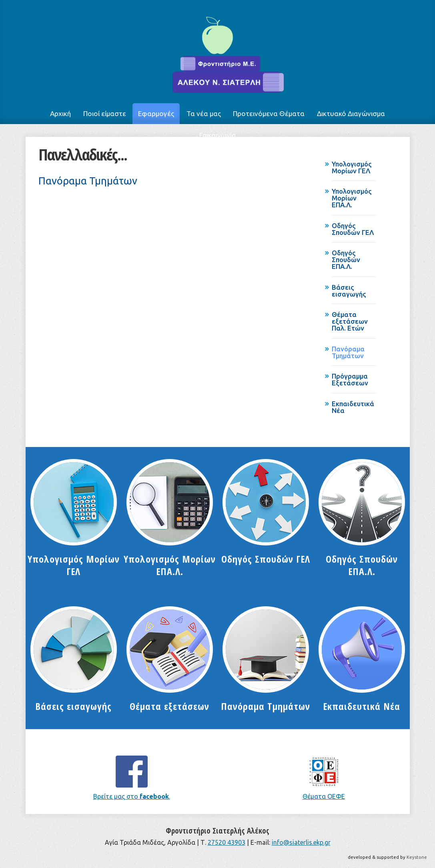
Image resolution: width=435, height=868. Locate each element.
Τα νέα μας (204, 113)
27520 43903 (227, 842)
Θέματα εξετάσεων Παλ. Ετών (350, 321)
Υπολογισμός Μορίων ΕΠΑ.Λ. (352, 198)
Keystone (417, 857)
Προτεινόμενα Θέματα (269, 113)
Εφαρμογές (156, 113)
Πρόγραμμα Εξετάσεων (350, 379)
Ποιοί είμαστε (105, 113)
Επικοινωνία (218, 135)
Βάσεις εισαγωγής (349, 291)
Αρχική (60, 113)
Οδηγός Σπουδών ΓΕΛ (353, 229)
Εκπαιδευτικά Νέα (353, 407)
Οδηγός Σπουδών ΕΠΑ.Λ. (346, 260)
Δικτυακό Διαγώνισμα (351, 113)
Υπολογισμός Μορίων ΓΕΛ (352, 167)
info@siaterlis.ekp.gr (301, 842)
